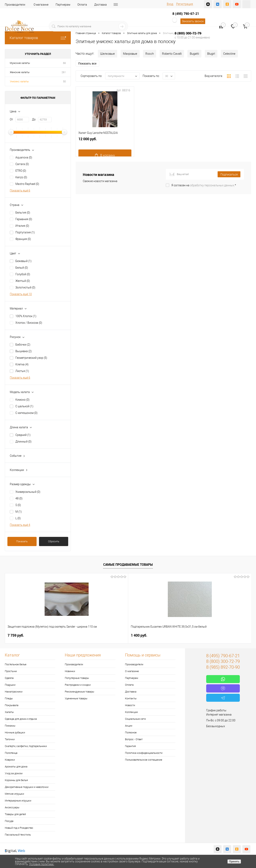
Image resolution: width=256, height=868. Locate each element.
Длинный (23, 442)
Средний (23, 435)
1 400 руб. (77, 635)
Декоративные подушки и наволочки (27, 787)
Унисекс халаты (19, 81)
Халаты (9, 712)
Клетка (22, 364)
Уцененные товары (76, 698)
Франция (23, 239)
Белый (22, 268)
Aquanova (24, 157)
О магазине (41, 5)
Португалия (25, 232)
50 (64, 81)
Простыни (11, 671)
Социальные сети (135, 719)
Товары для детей (15, 814)
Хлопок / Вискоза (29, 323)
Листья (22, 371)
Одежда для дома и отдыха (21, 719)
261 (64, 72)
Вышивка (24, 351)
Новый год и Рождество (19, 828)
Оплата (82, 5)
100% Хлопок (26, 316)
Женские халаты (20, 72)
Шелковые (107, 54)
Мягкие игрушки (14, 794)
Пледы (9, 698)
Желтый (23, 281)
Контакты (131, 698)
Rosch (150, 54)
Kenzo (21, 177)
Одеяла (9, 678)
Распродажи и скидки (78, 685)
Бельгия (23, 213)
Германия (24, 219)
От (11, 119)
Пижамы (10, 726)
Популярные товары (77, 678)
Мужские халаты (20, 63)
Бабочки (23, 345)
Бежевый (23, 261)
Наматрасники (14, 692)
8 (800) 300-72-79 (188, 33)
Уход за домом (14, 773)
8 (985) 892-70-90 (223, 667)
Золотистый (25, 287)
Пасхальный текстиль (18, 835)
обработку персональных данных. (212, 185)
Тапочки (10, 739)
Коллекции (131, 712)
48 (19, 498)
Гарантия (130, 746)
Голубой (23, 274)
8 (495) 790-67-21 (186, 14)
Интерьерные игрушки (18, 801)
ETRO (21, 171)
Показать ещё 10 (21, 294)
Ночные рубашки (15, 732)
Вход (170, 4)
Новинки (70, 671)
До (34, 119)
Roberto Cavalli (172, 54)
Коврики (10, 760)
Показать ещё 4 (20, 525)
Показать (22, 541)
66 (64, 63)
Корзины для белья (16, 780)
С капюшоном (26, 413)
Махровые (130, 54)
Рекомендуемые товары (79, 692)
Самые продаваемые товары (128, 565)
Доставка (100, 5)
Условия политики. (42, 864)
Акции (129, 726)
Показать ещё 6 (20, 191)
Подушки (10, 685)
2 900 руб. (139, 635)
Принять (234, 861)
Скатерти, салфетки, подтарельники (26, 746)
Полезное (131, 732)
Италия (22, 226)
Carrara (22, 164)
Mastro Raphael (27, 184)
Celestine (229, 54)
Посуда (9, 821)
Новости (130, 705)
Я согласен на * (204, 185)
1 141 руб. (201, 635)
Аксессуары (12, 807)
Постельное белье (16, 664)
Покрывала (12, 705)
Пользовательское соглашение (144, 760)
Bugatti (194, 54)
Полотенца (11, 753)
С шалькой (24, 406)
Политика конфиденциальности (144, 753)
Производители (15, 5)
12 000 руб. (105, 151)
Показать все (87, 63)
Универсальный (28, 492)
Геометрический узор (31, 358)
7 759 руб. (16, 635)
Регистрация (185, 4)
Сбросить (54, 541)
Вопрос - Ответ (134, 739)
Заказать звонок (193, 21)
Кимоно (22, 400)
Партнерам (63, 5)
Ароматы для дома (16, 767)
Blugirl (211, 54)
